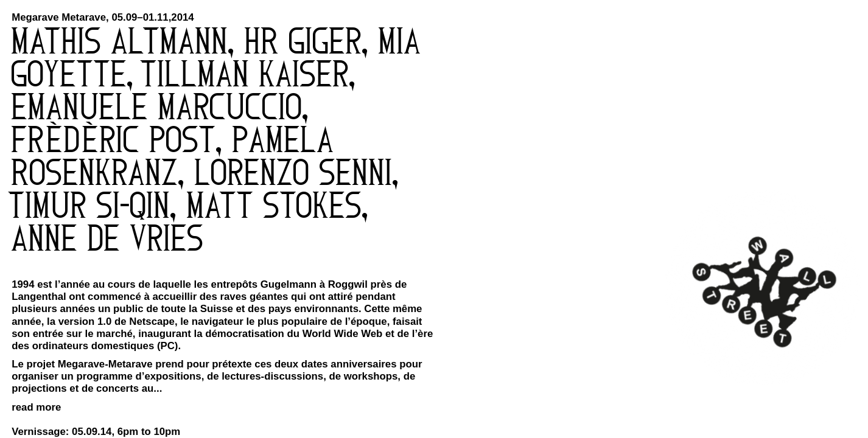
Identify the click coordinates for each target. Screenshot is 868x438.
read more (36, 407)
